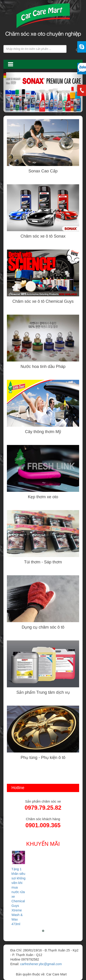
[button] (9, 91)
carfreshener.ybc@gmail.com (41, 964)
